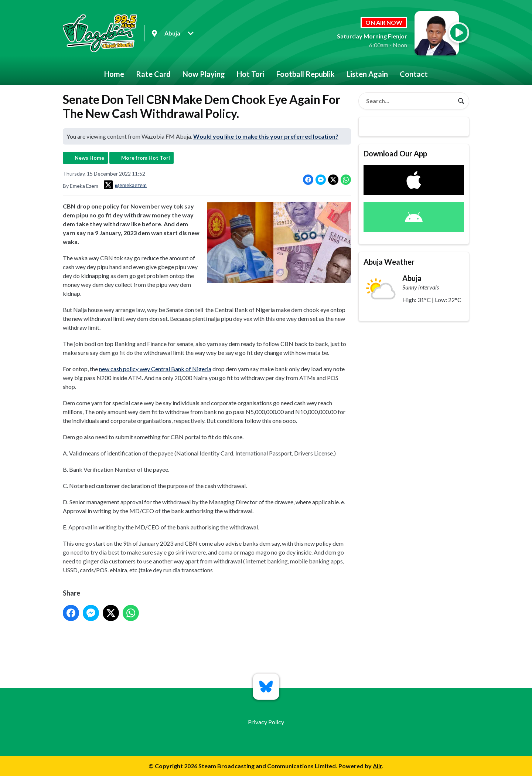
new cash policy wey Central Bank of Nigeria (155, 369)
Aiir (377, 766)
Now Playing (204, 74)
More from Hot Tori (146, 158)
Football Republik (306, 74)
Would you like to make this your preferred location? (266, 136)
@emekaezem (125, 185)
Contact (414, 74)
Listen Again (367, 74)
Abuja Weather (389, 262)
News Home (89, 158)
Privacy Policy (266, 722)
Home (114, 74)
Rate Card (153, 74)
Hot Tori (251, 74)
